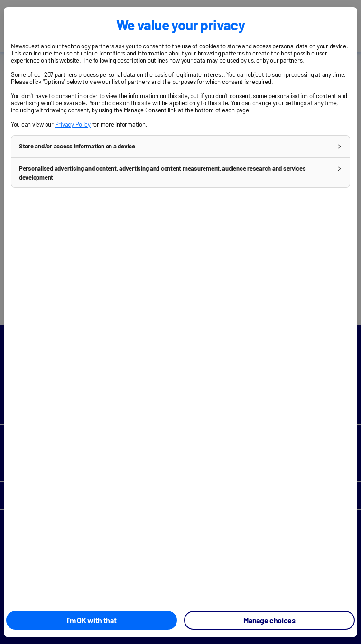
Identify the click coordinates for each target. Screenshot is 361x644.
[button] (180, 147)
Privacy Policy (73, 124)
